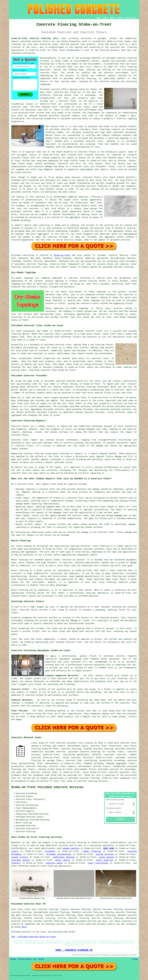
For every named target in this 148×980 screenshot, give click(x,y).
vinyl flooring (104, 860)
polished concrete (31, 41)
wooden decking (71, 848)
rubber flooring (91, 851)
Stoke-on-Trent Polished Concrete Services (47, 787)
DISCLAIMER (131, 18)
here (24, 927)
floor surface (37, 113)
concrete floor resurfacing (81, 761)
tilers (15, 851)
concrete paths (54, 863)
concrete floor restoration (106, 746)
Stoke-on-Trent (62, 255)
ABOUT (112, 18)
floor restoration (98, 863)
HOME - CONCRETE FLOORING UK (74, 950)
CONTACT (121, 18)
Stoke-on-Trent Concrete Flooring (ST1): (35, 38)
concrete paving (20, 860)
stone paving (106, 857)
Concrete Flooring (25, 959)
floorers (16, 863)
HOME (98, 18)
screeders (50, 851)
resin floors (119, 579)
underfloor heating (64, 857)
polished (16, 192)
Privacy (135, 959)
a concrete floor (79, 167)
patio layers (63, 860)
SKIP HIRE (109, 848)
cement (26, 237)
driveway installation (59, 854)
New (35, 959)
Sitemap (13, 959)
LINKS (105, 18)
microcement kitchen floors (94, 766)
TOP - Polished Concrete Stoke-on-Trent (34, 937)
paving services (105, 854)
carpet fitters (20, 857)
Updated (41, 959)
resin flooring (107, 582)
